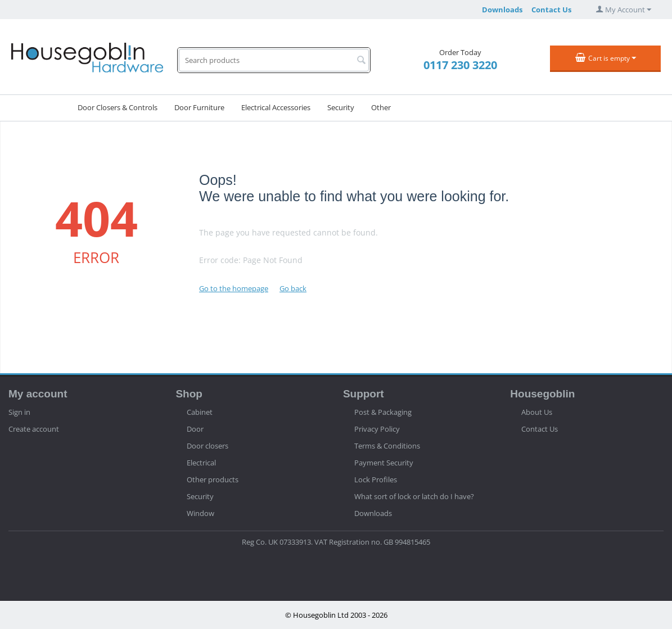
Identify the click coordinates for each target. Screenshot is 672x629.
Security (341, 107)
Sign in (19, 412)
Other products (213, 479)
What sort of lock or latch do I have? (414, 496)
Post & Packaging (383, 412)
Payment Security (384, 463)
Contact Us (551, 10)
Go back (293, 288)
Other (381, 107)
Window (200, 513)
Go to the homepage (234, 288)
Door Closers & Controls (118, 107)
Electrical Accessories (276, 107)
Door (195, 429)
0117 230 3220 (460, 65)
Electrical (201, 463)
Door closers (208, 446)
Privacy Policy (377, 429)
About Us (537, 412)
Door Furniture (199, 107)
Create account (34, 429)
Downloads (502, 10)
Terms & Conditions (387, 446)
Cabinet (200, 412)
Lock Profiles (376, 479)
